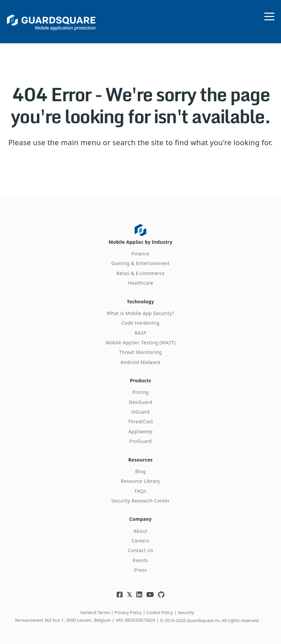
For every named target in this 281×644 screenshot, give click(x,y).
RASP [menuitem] (141, 333)
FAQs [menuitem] (140, 491)
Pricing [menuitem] (140, 392)
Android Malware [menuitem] (141, 362)
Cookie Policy (160, 612)
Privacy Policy (128, 612)
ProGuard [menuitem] (140, 441)
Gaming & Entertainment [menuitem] (141, 263)
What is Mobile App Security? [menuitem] (140, 313)
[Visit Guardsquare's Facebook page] (120, 595)
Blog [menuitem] (141, 471)
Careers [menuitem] (141, 541)
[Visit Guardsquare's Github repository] (161, 595)
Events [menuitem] (140, 560)
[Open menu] (269, 15)
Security (186, 612)
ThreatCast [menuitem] (140, 421)
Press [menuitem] (141, 570)
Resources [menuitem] (140, 460)
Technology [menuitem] (141, 302)
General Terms (95, 612)
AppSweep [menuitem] (140, 431)
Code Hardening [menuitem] (140, 323)
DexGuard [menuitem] (140, 402)
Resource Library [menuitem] (140, 481)
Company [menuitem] (140, 519)
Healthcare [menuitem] (140, 283)
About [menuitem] (140, 531)
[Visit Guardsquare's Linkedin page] (139, 595)
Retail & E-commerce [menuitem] (140, 273)
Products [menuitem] (141, 380)
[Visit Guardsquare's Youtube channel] (150, 595)
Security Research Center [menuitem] (141, 501)
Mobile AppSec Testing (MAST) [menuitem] (140, 342)
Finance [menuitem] (140, 254)
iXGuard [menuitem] (141, 412)
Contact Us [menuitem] (140, 550)
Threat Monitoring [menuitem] (140, 352)
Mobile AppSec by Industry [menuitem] (141, 242)
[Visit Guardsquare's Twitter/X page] (129, 595)
